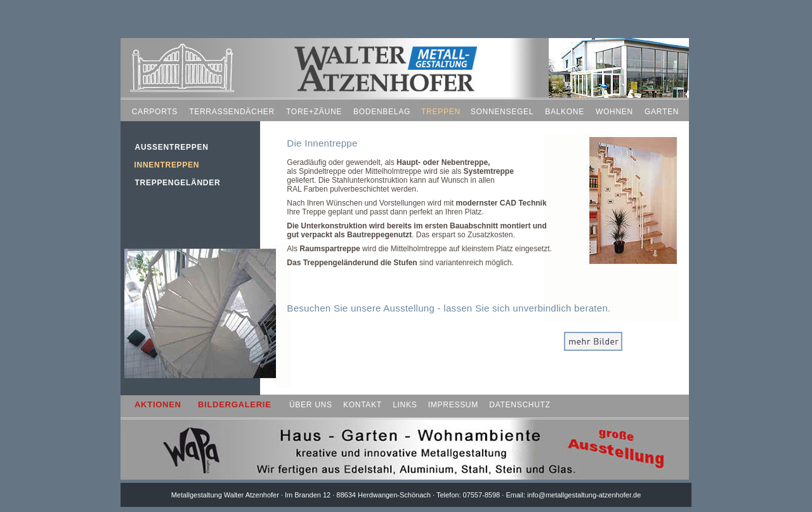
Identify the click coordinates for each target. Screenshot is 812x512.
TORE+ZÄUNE (314, 112)
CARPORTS (155, 112)
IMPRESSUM (453, 405)
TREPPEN (441, 112)
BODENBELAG (382, 112)
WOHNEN (614, 112)
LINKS (405, 405)
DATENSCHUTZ (520, 405)
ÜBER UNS (311, 405)
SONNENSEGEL (502, 112)
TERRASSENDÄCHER (232, 112)
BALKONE (565, 112)
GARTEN (662, 112)
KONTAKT (363, 405)
